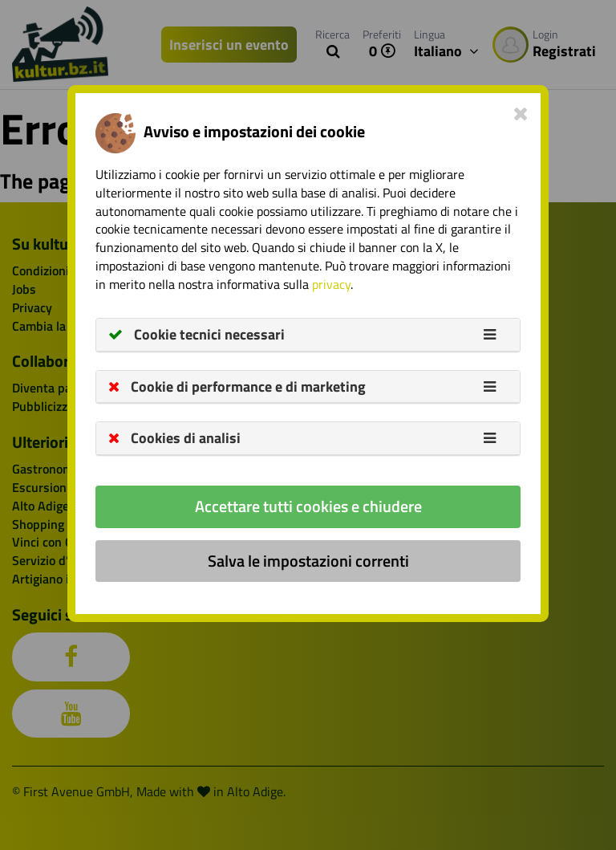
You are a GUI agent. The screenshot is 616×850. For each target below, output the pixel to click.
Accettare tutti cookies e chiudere (308, 506)
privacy (331, 284)
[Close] (521, 113)
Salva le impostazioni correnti (308, 561)
